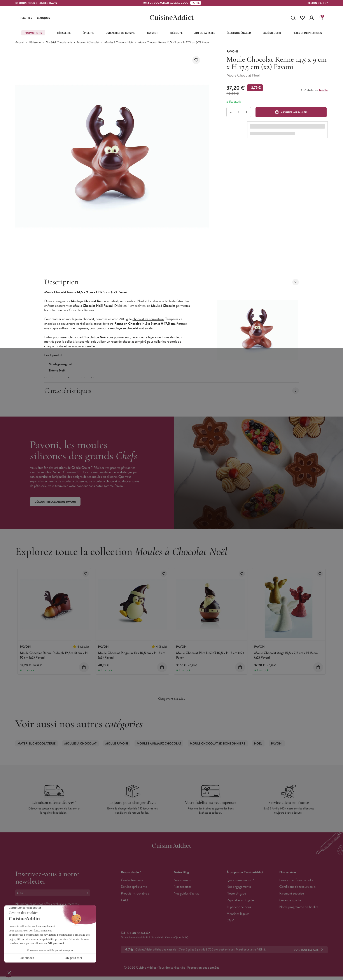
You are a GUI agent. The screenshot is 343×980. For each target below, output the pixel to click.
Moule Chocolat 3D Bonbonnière (218, 744)
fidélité (323, 90)
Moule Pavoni (117, 744)
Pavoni (277, 744)
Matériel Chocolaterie (59, 43)
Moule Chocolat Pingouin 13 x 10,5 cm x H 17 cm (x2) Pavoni (132, 655)
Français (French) (31, 936)
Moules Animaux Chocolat (159, 744)
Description (171, 282)
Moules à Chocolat (88, 43)
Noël (258, 744)
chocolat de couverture (148, 319)
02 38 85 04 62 (139, 933)
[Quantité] (239, 112)
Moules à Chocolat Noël (119, 43)
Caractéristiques (171, 391)
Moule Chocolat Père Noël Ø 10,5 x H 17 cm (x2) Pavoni (210, 655)
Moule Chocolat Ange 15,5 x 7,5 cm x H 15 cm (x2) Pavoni (286, 655)
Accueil (20, 43)
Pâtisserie (35, 43)
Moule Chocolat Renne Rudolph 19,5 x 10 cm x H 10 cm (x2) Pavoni (54, 655)
